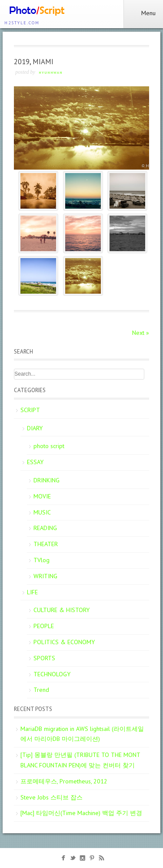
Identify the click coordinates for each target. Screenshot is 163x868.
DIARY (35, 428)
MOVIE (42, 496)
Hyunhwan (51, 72)
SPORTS (44, 658)
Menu (143, 13)
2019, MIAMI (34, 62)
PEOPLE (44, 626)
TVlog (42, 560)
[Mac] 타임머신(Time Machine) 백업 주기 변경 (81, 813)
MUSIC (42, 512)
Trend (41, 690)
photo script (49, 446)
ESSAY (35, 462)
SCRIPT (30, 410)
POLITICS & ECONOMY (64, 642)
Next (141, 333)
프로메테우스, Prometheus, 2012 (64, 781)
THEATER (46, 544)
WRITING (45, 576)
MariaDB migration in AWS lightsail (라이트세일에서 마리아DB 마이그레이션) (82, 734)
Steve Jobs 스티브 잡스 (52, 797)
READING (45, 528)
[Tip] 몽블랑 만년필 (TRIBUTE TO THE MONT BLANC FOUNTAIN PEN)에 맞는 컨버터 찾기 (80, 760)
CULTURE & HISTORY (62, 610)
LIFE (32, 592)
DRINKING (47, 480)
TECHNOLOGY (52, 674)
